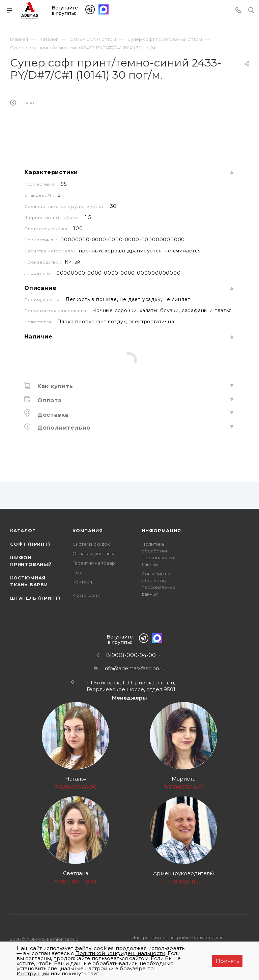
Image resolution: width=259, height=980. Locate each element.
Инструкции (33, 973)
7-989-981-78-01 (76, 882)
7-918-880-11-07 (184, 882)
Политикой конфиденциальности (120, 953)
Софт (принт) (30, 544)
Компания (88, 530)
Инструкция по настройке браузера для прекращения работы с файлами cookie (178, 941)
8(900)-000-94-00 (131, 655)
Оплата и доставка (94, 553)
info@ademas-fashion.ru (135, 668)
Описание (40, 304)
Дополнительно (63, 444)
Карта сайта (87, 595)
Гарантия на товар (94, 563)
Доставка (52, 431)
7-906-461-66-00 (76, 787)
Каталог (23, 530)
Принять (227, 961)
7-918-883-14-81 (184, 787)
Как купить (54, 402)
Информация (161, 530)
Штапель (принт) (35, 598)
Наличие (38, 352)
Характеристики (51, 188)
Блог (78, 572)
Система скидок (91, 544)
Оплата (49, 416)
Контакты (83, 582)
